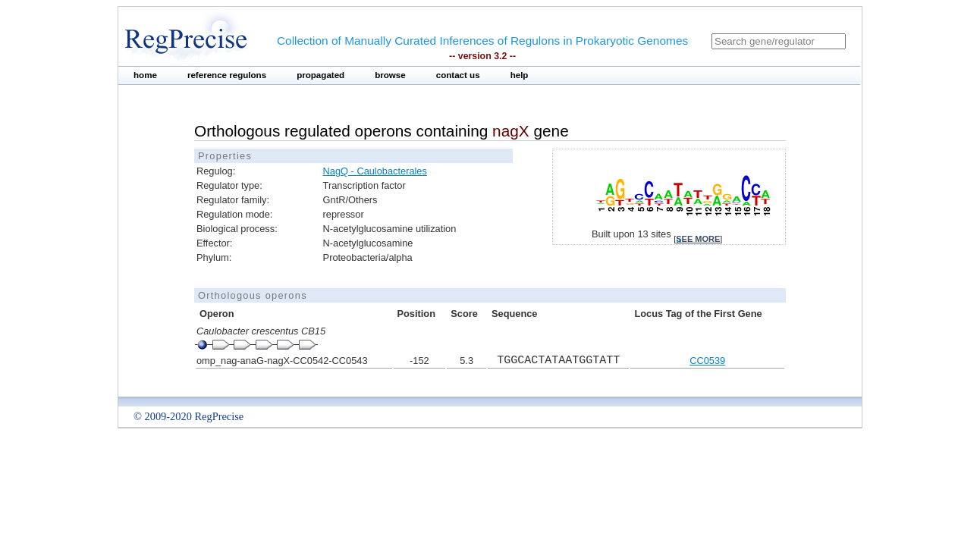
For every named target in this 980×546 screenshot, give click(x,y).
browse (390, 75)
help (520, 75)
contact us (458, 75)
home (145, 75)
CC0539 (707, 361)
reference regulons (227, 75)
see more (698, 239)
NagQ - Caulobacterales (375, 171)
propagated (320, 75)
